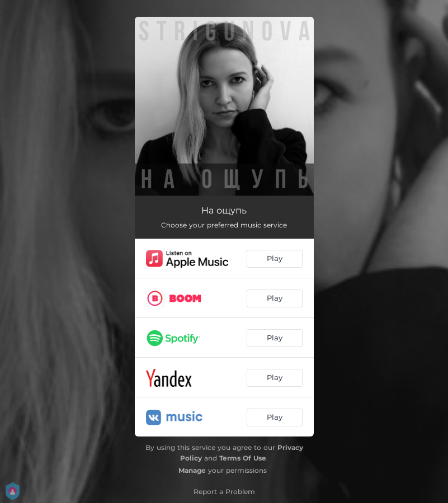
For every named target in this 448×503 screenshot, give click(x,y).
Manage (192, 470)
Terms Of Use (243, 458)
